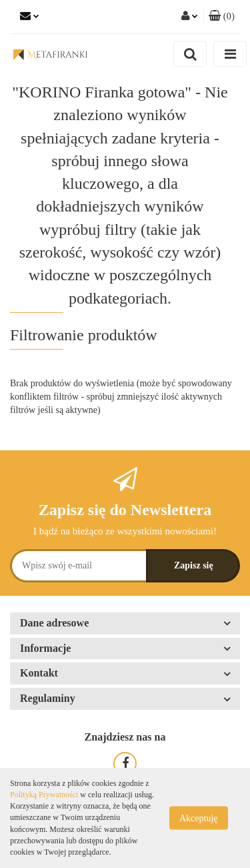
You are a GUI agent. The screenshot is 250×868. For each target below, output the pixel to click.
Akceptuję (199, 818)
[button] (222, 17)
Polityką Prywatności (44, 795)
